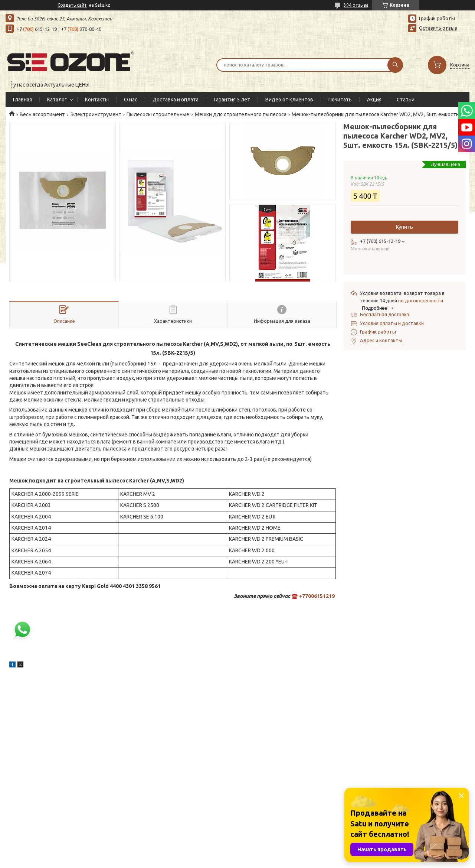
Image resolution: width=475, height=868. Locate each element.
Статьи (406, 100)
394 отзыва (356, 5)
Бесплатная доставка (385, 314)
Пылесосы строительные (158, 114)
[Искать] (395, 65)
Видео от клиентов (289, 100)
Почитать (340, 100)
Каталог (57, 100)
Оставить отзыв (438, 28)
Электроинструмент (96, 114)
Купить (404, 227)
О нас (131, 100)
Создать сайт (72, 5)
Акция (374, 100)
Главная (22, 100)
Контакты (97, 100)
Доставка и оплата (176, 100)
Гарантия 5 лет (232, 100)
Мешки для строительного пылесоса (241, 114)
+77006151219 (317, 596)
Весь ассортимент (42, 114)
